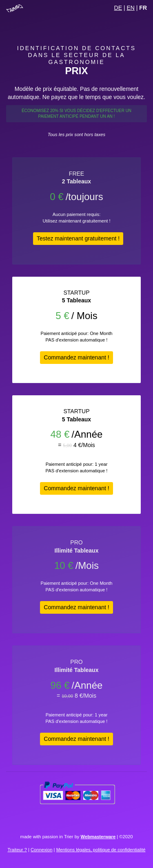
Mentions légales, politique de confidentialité (101, 850)
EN (130, 8)
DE (118, 8)
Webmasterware (98, 837)
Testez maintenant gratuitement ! (78, 238)
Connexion (42, 850)
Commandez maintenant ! (76, 357)
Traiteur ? (17, 850)
